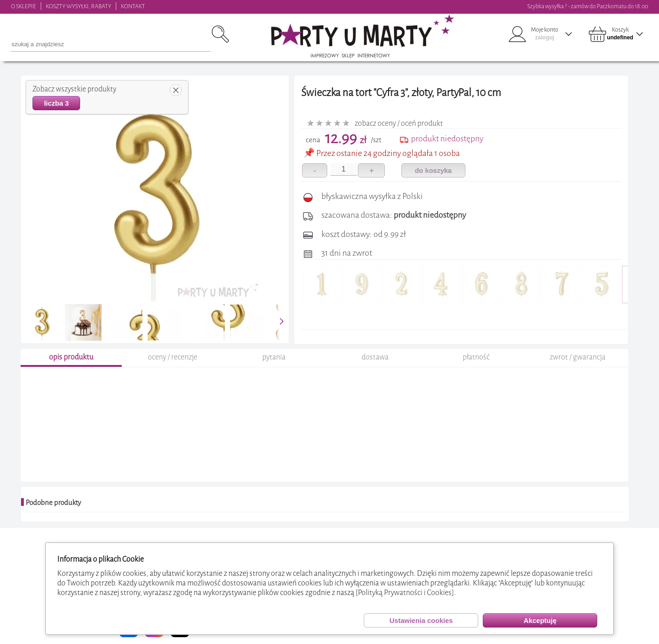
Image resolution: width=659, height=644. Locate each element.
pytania (274, 357)
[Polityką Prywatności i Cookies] (405, 593)
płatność (476, 357)
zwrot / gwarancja (578, 357)
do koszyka (433, 170)
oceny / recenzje (173, 357)
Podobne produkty (53, 503)
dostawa (375, 357)
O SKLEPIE (24, 6)
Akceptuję (540, 620)
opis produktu (71, 357)
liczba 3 (56, 103)
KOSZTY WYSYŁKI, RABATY (78, 6)
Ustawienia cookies (421, 620)
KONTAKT (133, 6)
